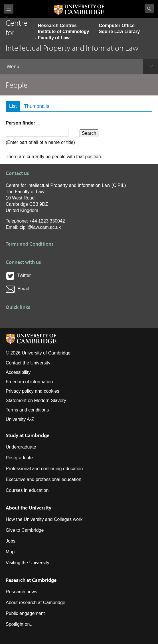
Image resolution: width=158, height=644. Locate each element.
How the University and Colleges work (44, 519)
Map (10, 552)
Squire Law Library (119, 31)
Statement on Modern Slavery (36, 401)
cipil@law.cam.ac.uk (40, 227)
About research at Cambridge (36, 603)
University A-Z (20, 419)
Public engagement (25, 613)
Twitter (18, 275)
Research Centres (57, 26)
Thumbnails (37, 106)
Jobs (11, 541)
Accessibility (18, 372)
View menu (9, 9)
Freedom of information (29, 382)
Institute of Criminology (64, 31)
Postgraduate (19, 458)
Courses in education (27, 490)
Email (17, 289)
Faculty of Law (54, 38)
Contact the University (28, 363)
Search (149, 9)
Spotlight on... (20, 624)
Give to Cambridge (25, 530)
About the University (29, 508)
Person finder (20, 123)
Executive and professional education (43, 479)
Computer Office (117, 26)
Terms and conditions (27, 410)
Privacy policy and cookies (33, 391)
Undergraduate (21, 447)
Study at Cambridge (28, 435)
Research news (21, 592)
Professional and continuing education (44, 469)
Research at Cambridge (31, 580)
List (15, 106)
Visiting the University (28, 563)
